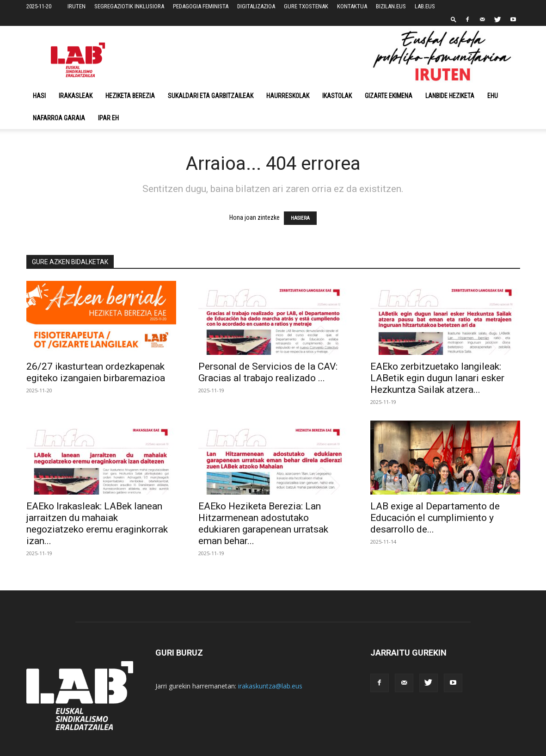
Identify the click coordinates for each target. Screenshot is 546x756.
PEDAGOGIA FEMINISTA (201, 6)
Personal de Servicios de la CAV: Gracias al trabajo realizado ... (268, 372)
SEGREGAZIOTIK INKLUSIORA (129, 6)
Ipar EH (108, 118)
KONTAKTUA (352, 6)
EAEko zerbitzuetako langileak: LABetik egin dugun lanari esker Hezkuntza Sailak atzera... (437, 378)
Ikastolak (337, 96)
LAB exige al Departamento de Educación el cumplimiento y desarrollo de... (435, 518)
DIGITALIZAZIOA (256, 6)
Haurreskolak (288, 96)
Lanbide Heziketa (450, 96)
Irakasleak (76, 96)
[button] (454, 19)
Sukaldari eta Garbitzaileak (211, 96)
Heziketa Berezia (130, 96)
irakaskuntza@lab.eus (270, 686)
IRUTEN (77, 6)
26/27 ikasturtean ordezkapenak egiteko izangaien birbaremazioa (96, 372)
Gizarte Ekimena (389, 96)
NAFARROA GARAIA (59, 118)
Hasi (39, 96)
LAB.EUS (425, 6)
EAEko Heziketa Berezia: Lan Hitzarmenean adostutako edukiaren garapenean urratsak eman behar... (263, 524)
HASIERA (300, 218)
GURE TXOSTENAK (306, 6)
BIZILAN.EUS (391, 6)
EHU (493, 96)
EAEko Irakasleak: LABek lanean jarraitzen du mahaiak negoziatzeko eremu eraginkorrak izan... (97, 524)
